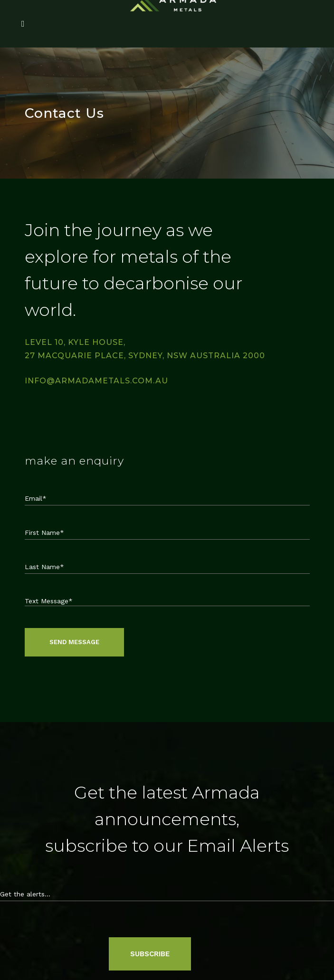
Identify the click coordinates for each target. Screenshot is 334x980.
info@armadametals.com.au (96, 381)
